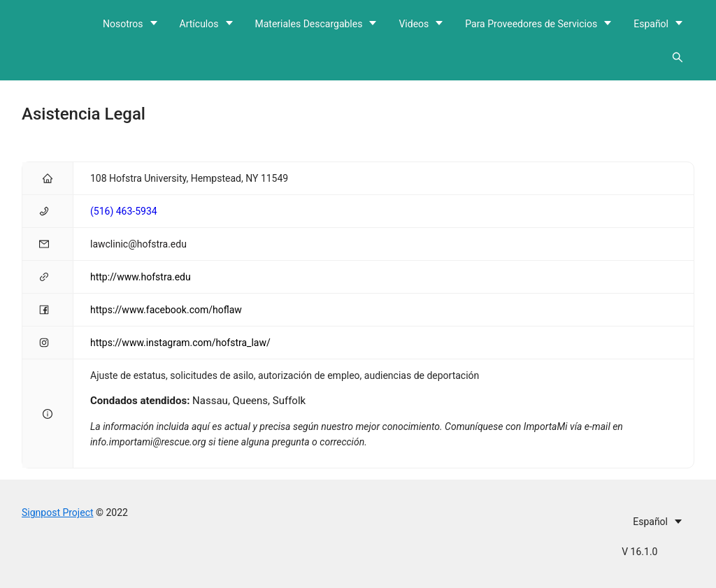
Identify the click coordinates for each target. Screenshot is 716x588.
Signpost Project (58, 512)
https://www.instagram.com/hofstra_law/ (180, 343)
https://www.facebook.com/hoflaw (166, 310)
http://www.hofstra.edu (141, 277)
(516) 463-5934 (124, 211)
